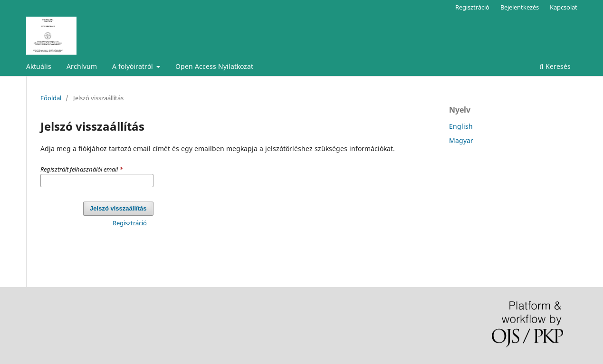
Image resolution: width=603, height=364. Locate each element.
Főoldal (51, 98)
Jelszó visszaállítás (118, 208)
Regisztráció (472, 7)
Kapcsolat (564, 7)
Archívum (82, 66)
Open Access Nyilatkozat (214, 66)
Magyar (461, 140)
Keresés (555, 66)
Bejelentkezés (520, 7)
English (461, 126)
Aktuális (39, 66)
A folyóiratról (134, 66)
